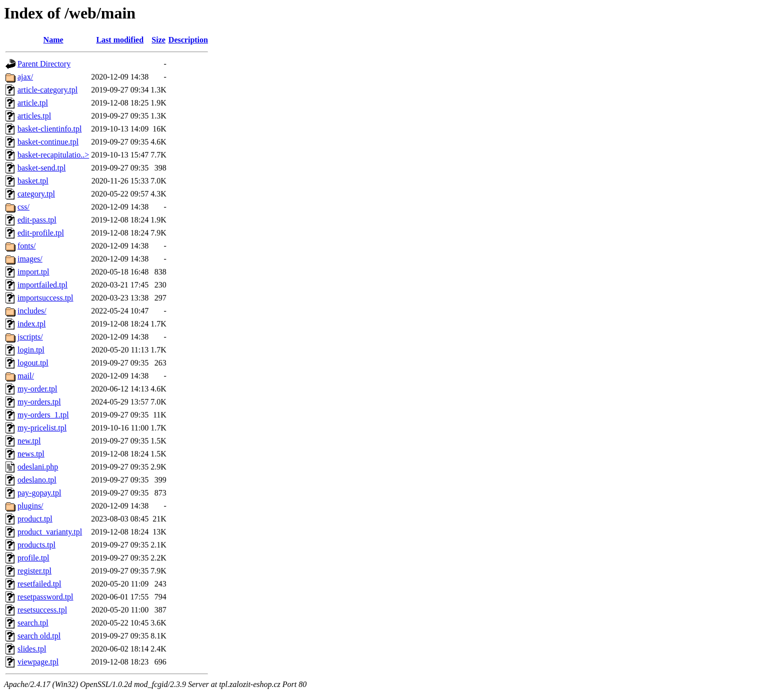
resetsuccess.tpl (42, 610)
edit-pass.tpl (37, 220)
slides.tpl (32, 649)
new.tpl (29, 441)
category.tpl (36, 194)
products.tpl (36, 545)
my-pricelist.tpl (42, 428)
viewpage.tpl (38, 662)
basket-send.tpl (41, 168)
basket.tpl (33, 181)
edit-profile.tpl (41, 233)
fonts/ (26, 246)
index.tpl (31, 324)
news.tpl (31, 454)
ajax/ (25, 77)
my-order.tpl (37, 389)
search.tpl (33, 623)
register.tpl (34, 571)
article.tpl (33, 103)
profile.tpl (33, 558)
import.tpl (33, 272)
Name (53, 40)
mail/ (26, 376)
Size (158, 40)
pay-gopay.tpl (39, 493)
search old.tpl (39, 636)
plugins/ (30, 506)
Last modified (120, 40)
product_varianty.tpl (50, 532)
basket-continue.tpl (48, 142)
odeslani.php (38, 467)
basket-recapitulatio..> (53, 155)
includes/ (32, 311)
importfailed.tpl (42, 285)
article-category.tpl (47, 90)
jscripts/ (30, 337)
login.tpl (31, 350)
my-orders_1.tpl (43, 415)
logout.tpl (33, 363)
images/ (30, 259)
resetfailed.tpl (39, 584)
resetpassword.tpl (45, 597)
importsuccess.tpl (45, 298)
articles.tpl (34, 116)
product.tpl (35, 519)
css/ (23, 207)
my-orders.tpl (39, 402)
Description (188, 40)
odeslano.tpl (37, 480)
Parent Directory (44, 64)
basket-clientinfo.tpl (49, 129)
